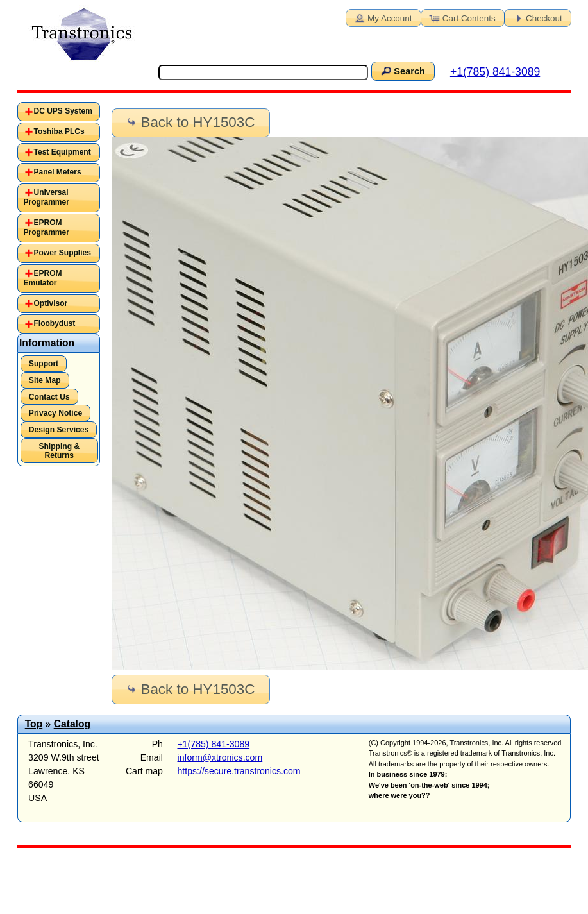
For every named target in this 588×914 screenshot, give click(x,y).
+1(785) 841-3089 (495, 72)
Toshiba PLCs (59, 131)
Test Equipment (63, 152)
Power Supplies (63, 253)
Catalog (72, 724)
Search (402, 71)
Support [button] (44, 364)
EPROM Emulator (43, 278)
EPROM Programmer (46, 228)
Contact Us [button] (49, 397)
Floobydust (55, 323)
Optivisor (51, 303)
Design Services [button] (59, 430)
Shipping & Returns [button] (59, 451)
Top (34, 724)
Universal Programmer (46, 198)
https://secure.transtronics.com (239, 771)
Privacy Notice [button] (55, 413)
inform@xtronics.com (220, 757)
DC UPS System (63, 111)
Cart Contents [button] (462, 17)
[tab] (59, 112)
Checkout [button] (537, 17)
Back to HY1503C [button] (189, 122)
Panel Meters (58, 172)
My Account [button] (382, 17)
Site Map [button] (45, 380)
